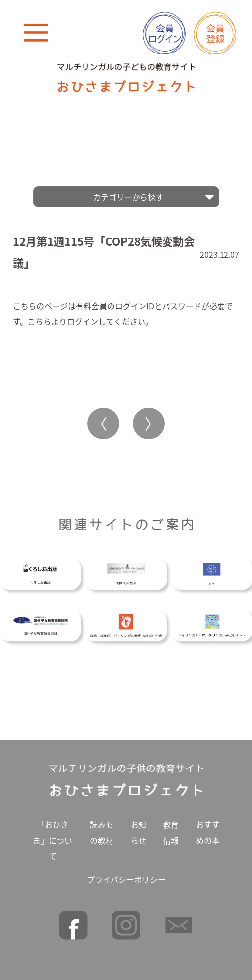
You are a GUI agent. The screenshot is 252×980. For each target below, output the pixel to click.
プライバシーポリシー (126, 876)
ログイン (83, 318)
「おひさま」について (53, 837)
